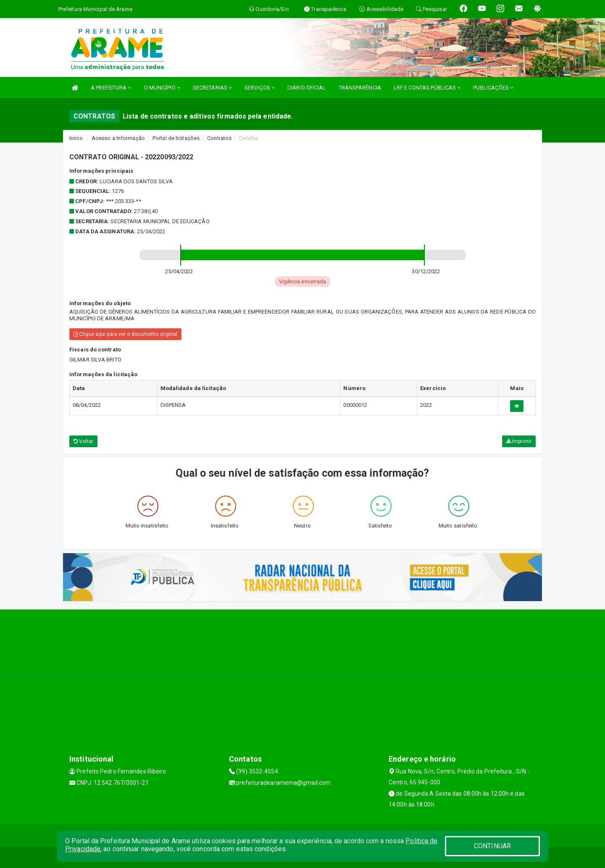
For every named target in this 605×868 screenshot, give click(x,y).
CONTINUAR (492, 846)
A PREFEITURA (111, 88)
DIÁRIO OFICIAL (306, 88)
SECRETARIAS (212, 88)
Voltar (83, 441)
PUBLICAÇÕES (493, 88)
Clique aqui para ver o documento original (125, 334)
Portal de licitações (176, 138)
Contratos (219, 138)
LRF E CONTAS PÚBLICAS (427, 88)
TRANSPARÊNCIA (360, 88)
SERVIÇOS (260, 88)
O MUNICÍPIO (162, 88)
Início (76, 138)
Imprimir (519, 441)
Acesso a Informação (118, 138)
